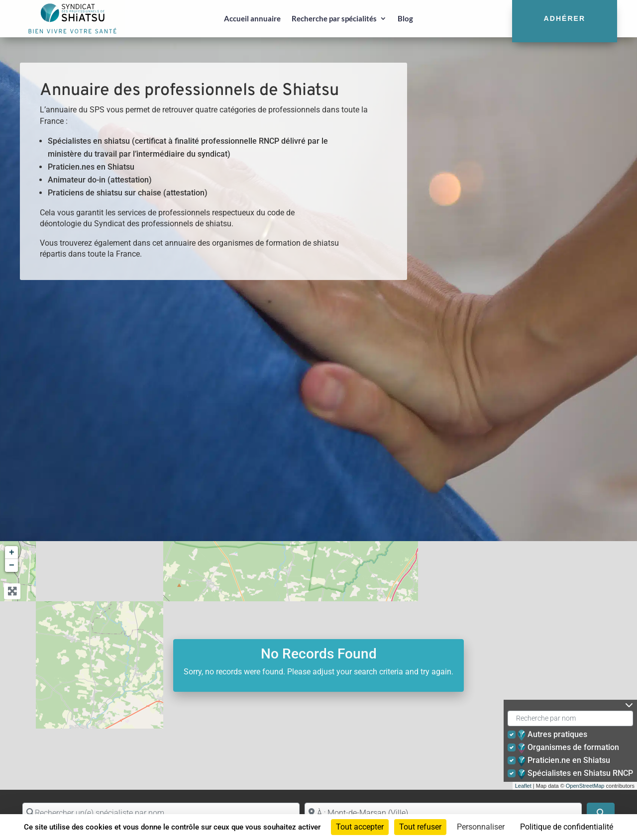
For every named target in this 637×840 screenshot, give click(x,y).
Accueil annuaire (252, 18)
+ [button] (12, 553)
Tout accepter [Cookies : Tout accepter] (360, 827)
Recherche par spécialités (334, 18)
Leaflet (523, 786)
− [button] (12, 565)
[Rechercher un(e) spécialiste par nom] (161, 813)
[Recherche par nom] (570, 718)
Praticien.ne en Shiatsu (565, 761)
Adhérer (565, 18)
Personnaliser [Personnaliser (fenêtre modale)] (481, 827)
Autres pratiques (553, 735)
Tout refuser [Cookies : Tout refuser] (420, 827)
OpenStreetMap (585, 786)
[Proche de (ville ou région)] (443, 813)
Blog (405, 18)
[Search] (601, 813)
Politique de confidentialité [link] (567, 827)
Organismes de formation (569, 748)
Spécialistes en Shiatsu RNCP (576, 774)
